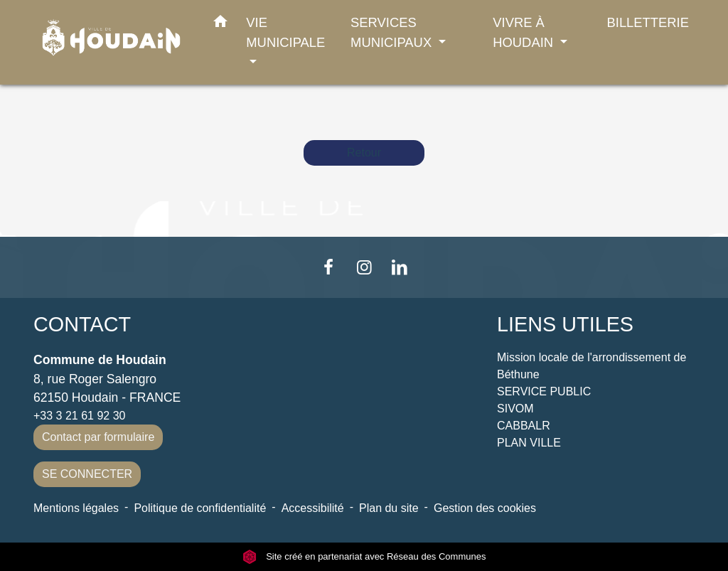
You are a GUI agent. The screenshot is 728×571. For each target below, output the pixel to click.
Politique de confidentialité (200, 508)
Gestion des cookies (485, 508)
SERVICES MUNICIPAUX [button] (393, 32)
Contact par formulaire (98, 437)
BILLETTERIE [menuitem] (648, 22)
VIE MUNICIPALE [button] (285, 32)
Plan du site (389, 508)
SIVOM (515, 409)
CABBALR (524, 426)
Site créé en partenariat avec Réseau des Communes (364, 556)
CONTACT (82, 324)
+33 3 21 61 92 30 (79, 416)
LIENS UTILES (565, 324)
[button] (220, 24)
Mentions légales (76, 508)
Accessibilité (313, 508)
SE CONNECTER (87, 474)
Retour (364, 153)
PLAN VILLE (529, 443)
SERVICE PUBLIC (544, 391)
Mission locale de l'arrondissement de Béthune (591, 366)
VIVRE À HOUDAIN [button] (525, 32)
